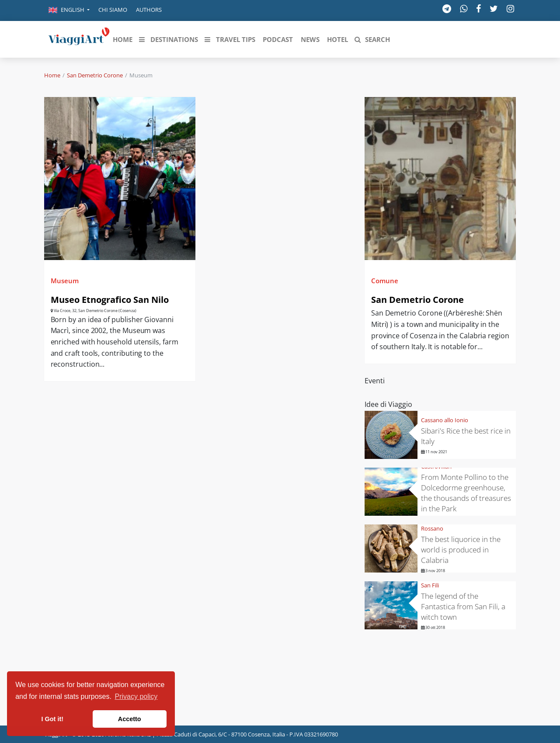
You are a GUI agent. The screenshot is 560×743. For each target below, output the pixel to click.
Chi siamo (113, 10)
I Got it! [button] (52, 719)
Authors (149, 10)
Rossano (432, 528)
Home (52, 75)
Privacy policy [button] (136, 696)
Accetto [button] (130, 719)
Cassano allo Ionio (445, 420)
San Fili (430, 585)
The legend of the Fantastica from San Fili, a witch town (463, 606)
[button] (69, 10)
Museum (65, 281)
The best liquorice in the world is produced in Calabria (461, 550)
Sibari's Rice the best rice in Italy (466, 436)
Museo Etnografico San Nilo (110, 300)
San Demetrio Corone (95, 75)
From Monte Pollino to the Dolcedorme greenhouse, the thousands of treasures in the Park (466, 493)
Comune (385, 281)
